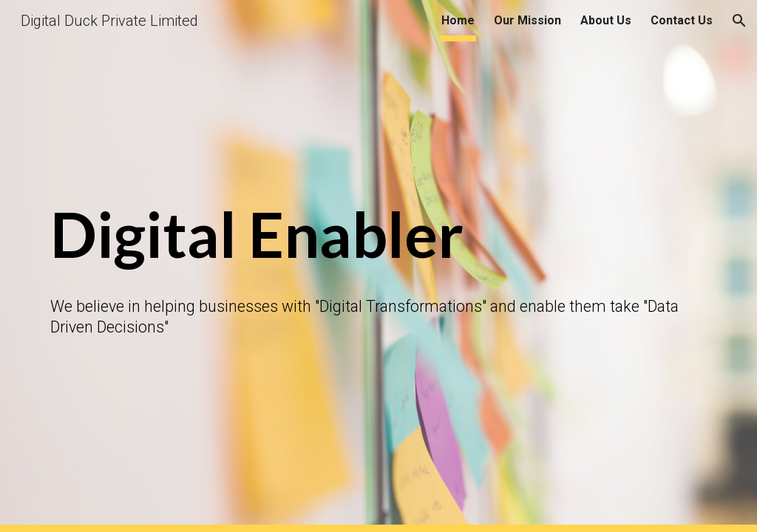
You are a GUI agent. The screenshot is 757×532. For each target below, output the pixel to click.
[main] (379, 235)
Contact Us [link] (682, 20)
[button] (739, 21)
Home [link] (458, 20)
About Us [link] (606, 20)
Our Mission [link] (527, 20)
